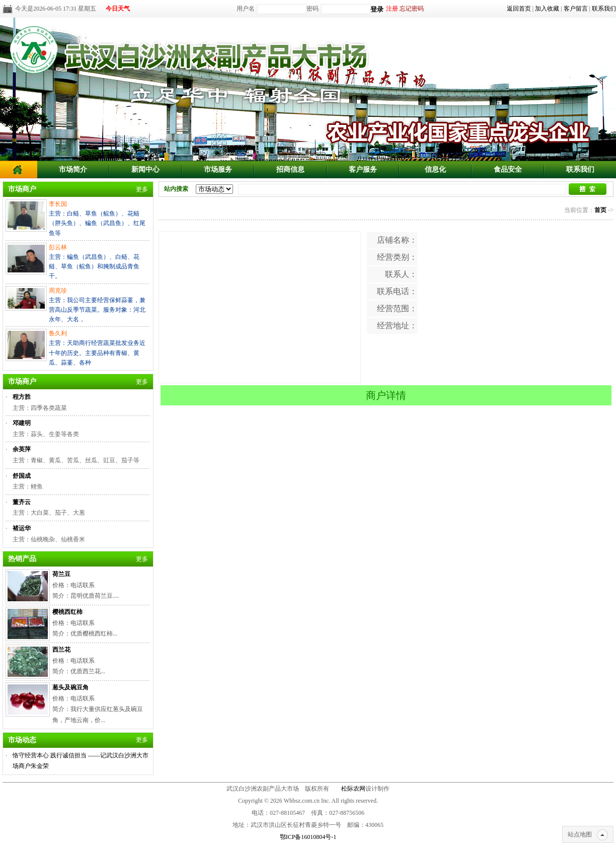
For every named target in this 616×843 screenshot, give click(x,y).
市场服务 (218, 169)
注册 (392, 9)
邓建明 (22, 423)
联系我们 (604, 9)
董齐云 (22, 502)
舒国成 (22, 476)
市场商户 (22, 189)
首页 (600, 210)
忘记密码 (412, 9)
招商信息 (290, 169)
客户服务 (363, 169)
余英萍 (22, 449)
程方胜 (22, 397)
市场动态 (22, 740)
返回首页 (519, 9)
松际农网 (353, 789)
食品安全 (508, 169)
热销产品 (22, 559)
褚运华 (22, 528)
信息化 (435, 169)
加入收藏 (547, 9)
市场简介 (73, 169)
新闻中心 (145, 169)
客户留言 (576, 9)
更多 (142, 189)
